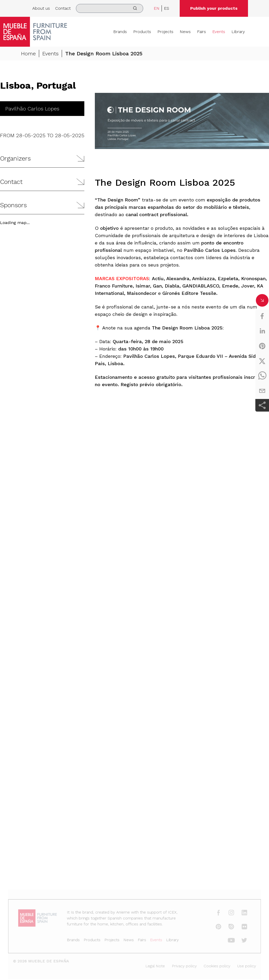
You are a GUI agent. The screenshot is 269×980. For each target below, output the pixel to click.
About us (41, 8)
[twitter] (262, 361)
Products (142, 32)
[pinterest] (262, 346)
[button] (42, 159)
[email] (262, 391)
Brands (120, 32)
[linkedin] (262, 331)
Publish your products (214, 8)
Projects (165, 32)
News (185, 32)
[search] (110, 8)
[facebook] (262, 316)
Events (219, 32)
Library (238, 32)
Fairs (201, 32)
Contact (63, 8)
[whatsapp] (262, 376)
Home (28, 54)
